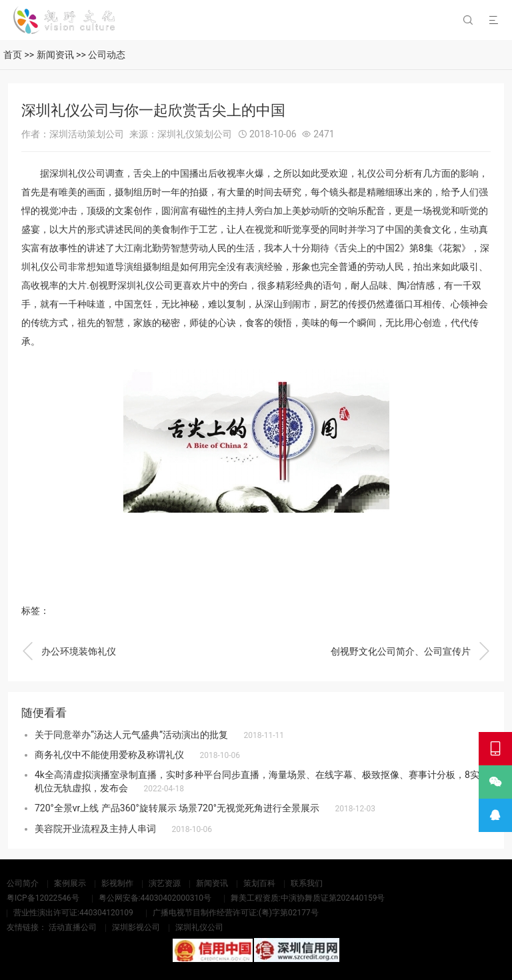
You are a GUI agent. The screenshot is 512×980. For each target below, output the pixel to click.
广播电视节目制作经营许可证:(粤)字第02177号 (236, 913)
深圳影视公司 (136, 927)
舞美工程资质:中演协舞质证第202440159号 (308, 898)
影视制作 (117, 883)
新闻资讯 (55, 55)
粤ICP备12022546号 (43, 898)
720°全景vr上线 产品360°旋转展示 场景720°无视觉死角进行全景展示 (177, 808)
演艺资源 (165, 883)
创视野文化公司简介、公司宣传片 (411, 651)
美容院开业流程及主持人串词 (95, 829)
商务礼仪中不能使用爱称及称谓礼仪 (109, 755)
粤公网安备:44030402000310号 (155, 898)
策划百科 (259, 883)
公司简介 (23, 883)
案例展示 (70, 883)
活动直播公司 (73, 927)
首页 (13, 55)
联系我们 (307, 883)
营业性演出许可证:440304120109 (73, 913)
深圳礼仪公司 (199, 927)
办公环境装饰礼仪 (69, 651)
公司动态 (107, 55)
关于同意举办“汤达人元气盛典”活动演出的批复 (131, 735)
